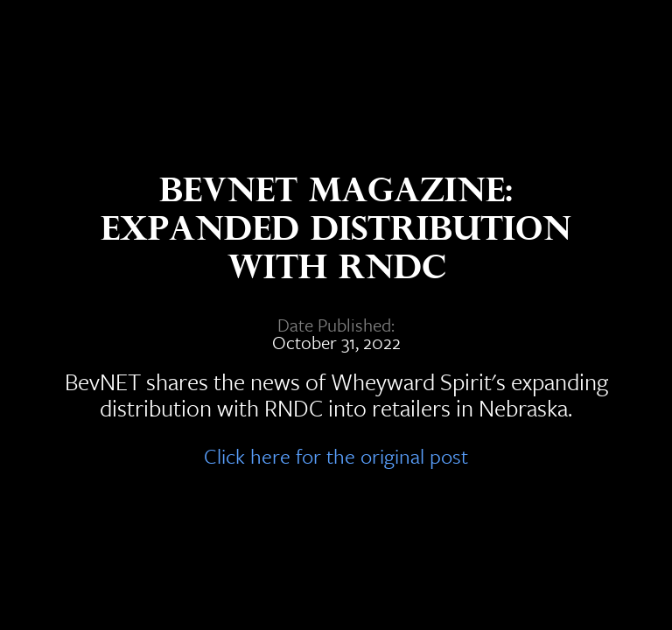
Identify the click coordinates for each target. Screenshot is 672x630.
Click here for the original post (336, 453)
